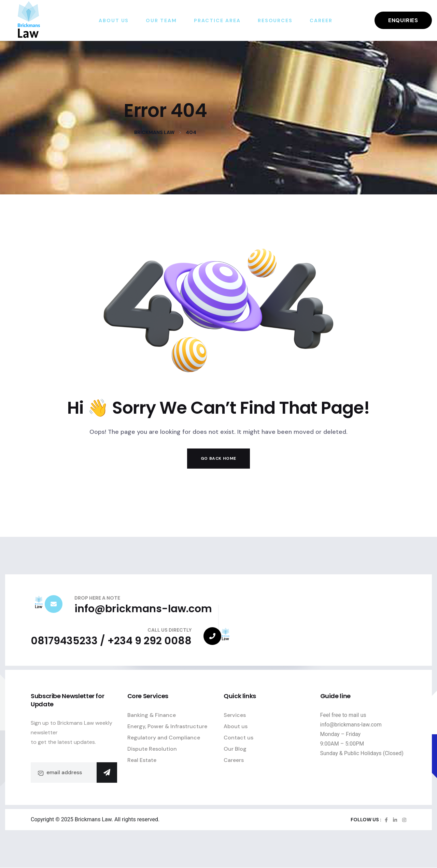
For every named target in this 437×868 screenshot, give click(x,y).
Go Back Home (218, 458)
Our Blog (235, 749)
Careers (234, 760)
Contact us (238, 738)
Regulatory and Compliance (164, 738)
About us (236, 726)
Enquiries (403, 20)
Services (235, 715)
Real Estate (142, 760)
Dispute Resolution (152, 749)
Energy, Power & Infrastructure (167, 726)
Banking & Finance (152, 715)
